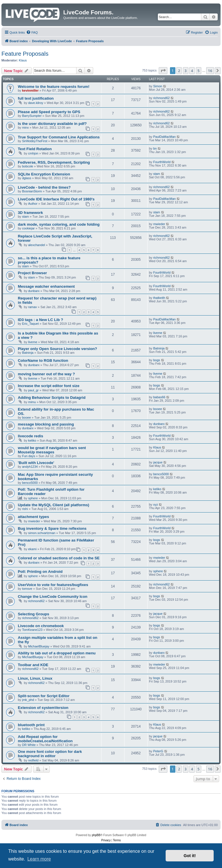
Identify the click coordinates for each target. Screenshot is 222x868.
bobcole (28, 166)
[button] (163, 71)
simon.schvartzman (42, 533)
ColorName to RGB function (43, 360)
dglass (27, 178)
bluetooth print (31, 725)
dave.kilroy (36, 103)
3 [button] (186, 71)
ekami (32, 549)
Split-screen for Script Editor (44, 696)
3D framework (30, 213)
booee (27, 417)
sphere (33, 498)
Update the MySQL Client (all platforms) (53, 505)
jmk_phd (28, 700)
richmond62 (161, 98)
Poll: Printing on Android (40, 572)
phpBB (96, 835)
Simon (158, 86)
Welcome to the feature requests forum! (54, 87)
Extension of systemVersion (43, 708)
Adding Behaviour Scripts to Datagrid (52, 398)
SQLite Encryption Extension (44, 174)
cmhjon (33, 153)
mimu (32, 402)
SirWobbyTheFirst (35, 141)
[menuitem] (32, 32)
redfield (33, 760)
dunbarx (34, 291)
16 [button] (210, 71)
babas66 (159, 397)
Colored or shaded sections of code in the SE (59, 558)
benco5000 (30, 483)
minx (25, 127)
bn (155, 148)
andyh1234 (30, 467)
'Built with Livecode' (36, 463)
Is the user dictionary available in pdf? (52, 124)
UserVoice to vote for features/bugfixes (53, 585)
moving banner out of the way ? (46, 374)
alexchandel (37, 245)
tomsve (27, 589)
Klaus (23, 60)
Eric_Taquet (30, 324)
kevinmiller (30, 90)
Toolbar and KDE (33, 665)
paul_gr (34, 390)
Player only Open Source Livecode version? (58, 349)
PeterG (158, 751)
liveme (33, 342)
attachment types (33, 517)
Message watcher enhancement (46, 286)
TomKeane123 (32, 630)
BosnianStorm (32, 191)
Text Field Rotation (35, 149)
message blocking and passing (46, 424)
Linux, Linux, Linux (35, 678)
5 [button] (199, 71)
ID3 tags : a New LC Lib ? (41, 320)
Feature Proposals (25, 54)
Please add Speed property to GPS (49, 112)
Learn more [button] (39, 859)
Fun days (29, 456)
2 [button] (179, 71)
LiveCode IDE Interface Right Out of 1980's (56, 199)
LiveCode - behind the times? (44, 187)
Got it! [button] (190, 856)
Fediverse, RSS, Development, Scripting (54, 162)
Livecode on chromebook (41, 626)
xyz (156, 504)
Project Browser (32, 273)
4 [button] (192, 71)
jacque (158, 462)
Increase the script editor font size (49, 386)
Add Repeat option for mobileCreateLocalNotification (45, 739)
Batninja (28, 353)
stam (157, 174)
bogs (157, 360)
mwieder (159, 224)
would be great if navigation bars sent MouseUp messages (52, 450)
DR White (29, 745)
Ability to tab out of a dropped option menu (57, 653)
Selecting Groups (34, 614)
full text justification (36, 98)
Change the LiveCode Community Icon (53, 597)
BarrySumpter (32, 116)
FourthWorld (162, 162)
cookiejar (28, 228)
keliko (32, 440)
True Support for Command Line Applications (59, 137)
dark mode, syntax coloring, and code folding (59, 224)
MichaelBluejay (39, 646)
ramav (33, 307)
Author (33, 204)
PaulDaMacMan (164, 137)
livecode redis (30, 436)
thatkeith (159, 298)
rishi (25, 509)
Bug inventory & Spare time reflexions (52, 528)
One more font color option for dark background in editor (50, 754)
